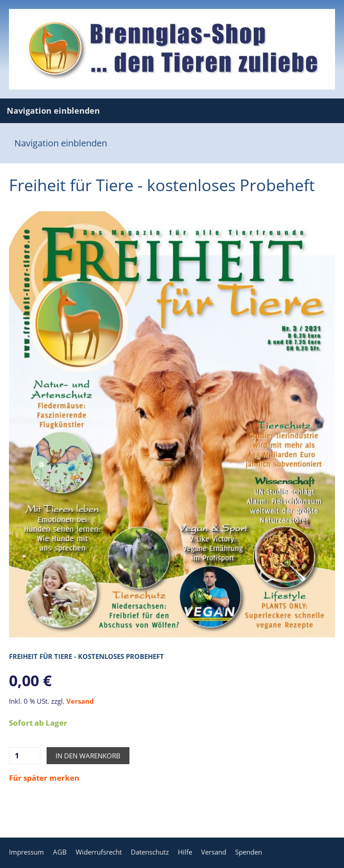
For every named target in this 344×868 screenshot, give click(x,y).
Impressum (26, 852)
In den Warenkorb (88, 756)
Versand (80, 701)
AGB (60, 852)
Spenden (249, 852)
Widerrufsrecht (99, 852)
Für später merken (44, 778)
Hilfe (185, 852)
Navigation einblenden (53, 111)
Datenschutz (150, 852)
